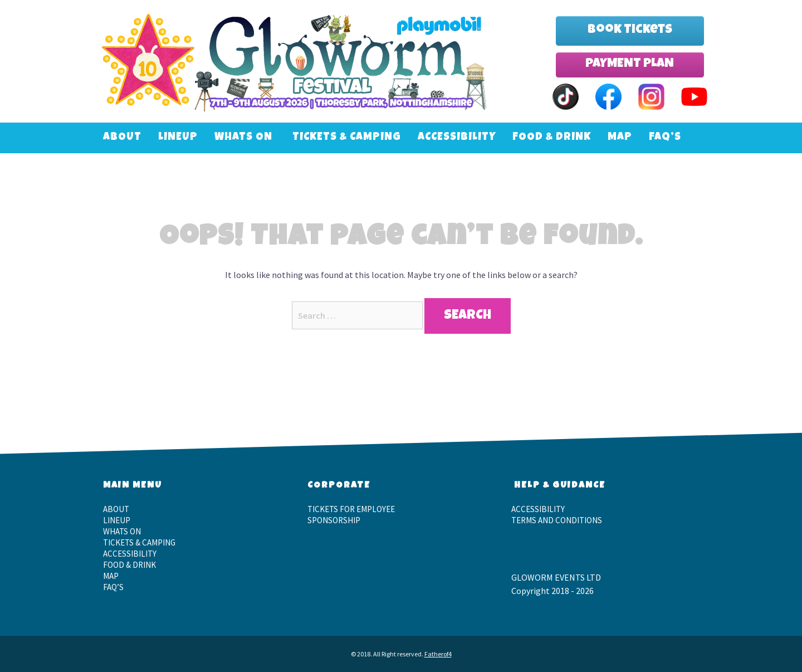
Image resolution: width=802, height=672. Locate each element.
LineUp (178, 138)
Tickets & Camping (347, 138)
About (122, 138)
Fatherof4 (438, 654)
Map (620, 138)
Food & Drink (552, 138)
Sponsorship (334, 520)
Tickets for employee (351, 509)
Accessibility (457, 138)
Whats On (243, 138)
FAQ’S (665, 138)
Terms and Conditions (557, 520)
